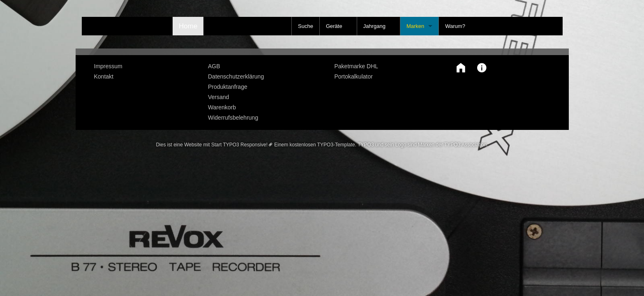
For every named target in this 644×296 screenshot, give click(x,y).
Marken (415, 26)
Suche (306, 26)
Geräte (334, 26)
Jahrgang (374, 26)
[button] (459, 68)
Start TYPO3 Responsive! (239, 145)
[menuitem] (145, 66)
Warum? (455, 26)
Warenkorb (222, 107)
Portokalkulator (354, 76)
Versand (218, 97)
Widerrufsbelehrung (233, 118)
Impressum (108, 66)
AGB (214, 66)
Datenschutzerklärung (236, 76)
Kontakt (104, 76)
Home (188, 26)
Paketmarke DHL (357, 66)
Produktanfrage (228, 87)
